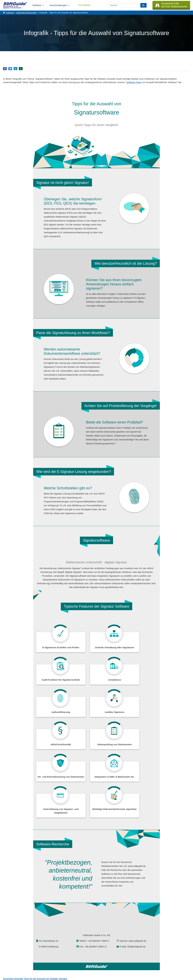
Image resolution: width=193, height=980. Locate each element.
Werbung (32, 959)
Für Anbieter (85, 5)
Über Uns (7, 956)
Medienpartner (34, 962)
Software (37, 5)
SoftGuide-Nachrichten (26, 13)
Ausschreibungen (58, 5)
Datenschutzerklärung (109, 977)
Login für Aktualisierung (38, 965)
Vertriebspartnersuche (63, 959)
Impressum (8, 965)
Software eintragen (36, 956)
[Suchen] (143, 5)
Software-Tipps (134, 82)
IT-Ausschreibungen (62, 956)
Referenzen (8, 959)
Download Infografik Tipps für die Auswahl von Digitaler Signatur (35, 921)
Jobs (5, 962)
